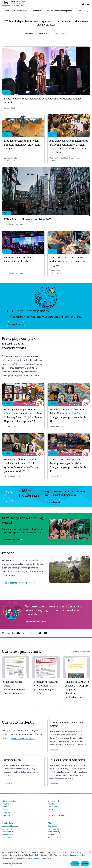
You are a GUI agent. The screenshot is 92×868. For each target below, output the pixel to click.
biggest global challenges (23, 738)
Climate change (21, 11)
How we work (45, 33)
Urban (7, 11)
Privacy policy (8, 832)
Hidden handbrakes (56, 815)
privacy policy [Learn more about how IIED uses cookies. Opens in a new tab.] (37, 858)
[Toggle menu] (88, 4)
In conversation (9, 812)
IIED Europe (7, 837)
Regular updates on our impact (19, 583)
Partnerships (53, 807)
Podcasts (6, 815)
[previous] (3, 682)
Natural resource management (59, 11)
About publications (10, 826)
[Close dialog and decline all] (90, 851)
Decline (75, 864)
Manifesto (52, 804)
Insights (6, 804)
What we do (30, 33)
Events (5, 809)
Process (51, 809)
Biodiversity (37, 11)
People (51, 834)
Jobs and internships (56, 837)
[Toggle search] (83, 4)
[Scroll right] (88, 11)
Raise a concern (54, 829)
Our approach (54, 801)
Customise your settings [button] (12, 864)
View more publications (80, 652)
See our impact (61, 33)
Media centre (8, 834)
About (51, 823)
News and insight (9, 801)
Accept (85, 864)
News (5, 807)
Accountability (54, 832)
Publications (8, 823)
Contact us (52, 826)
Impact (51, 812)
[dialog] (46, 859)
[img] (89, 682)
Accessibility (8, 829)
